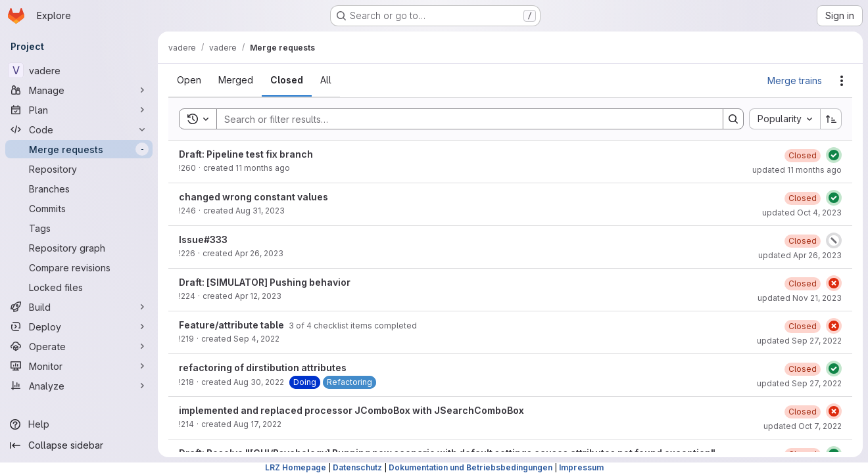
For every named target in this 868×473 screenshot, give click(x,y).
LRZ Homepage (296, 467)
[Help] (79, 424)
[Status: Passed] (834, 155)
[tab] (189, 80)
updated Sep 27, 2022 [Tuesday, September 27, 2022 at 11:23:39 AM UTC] (799, 341)
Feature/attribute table (232, 325)
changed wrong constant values (253, 197)
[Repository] (79, 169)
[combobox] (784, 119)
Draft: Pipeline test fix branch (246, 154)
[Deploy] (79, 327)
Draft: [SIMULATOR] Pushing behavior (265, 282)
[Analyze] (79, 386)
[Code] (79, 129)
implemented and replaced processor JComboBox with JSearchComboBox (351, 410)
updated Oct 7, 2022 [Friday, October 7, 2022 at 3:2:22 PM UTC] (803, 426)
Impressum (581, 467)
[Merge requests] (79, 149)
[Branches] (79, 189)
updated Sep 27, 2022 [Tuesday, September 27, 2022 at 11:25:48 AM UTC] (799, 383)
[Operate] (79, 346)
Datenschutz (357, 467)
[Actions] (842, 81)
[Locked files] (79, 287)
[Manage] (79, 90)
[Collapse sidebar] (79, 445)
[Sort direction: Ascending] (831, 119)
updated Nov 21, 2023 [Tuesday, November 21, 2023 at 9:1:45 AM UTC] (800, 298)
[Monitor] (79, 366)
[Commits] (79, 208)
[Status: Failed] (834, 283)
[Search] (463, 119)
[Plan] (79, 110)
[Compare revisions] (79, 267)
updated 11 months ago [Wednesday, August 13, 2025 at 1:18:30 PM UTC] (797, 170)
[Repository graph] (79, 248)
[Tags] (79, 228)
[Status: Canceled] (834, 240)
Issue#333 (203, 239)
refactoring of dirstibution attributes (263, 368)
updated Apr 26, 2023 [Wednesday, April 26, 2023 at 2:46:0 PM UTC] (800, 255)
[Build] (79, 307)
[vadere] (79, 70)
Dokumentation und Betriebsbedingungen (470, 467)
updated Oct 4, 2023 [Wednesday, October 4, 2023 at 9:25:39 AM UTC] (802, 213)
